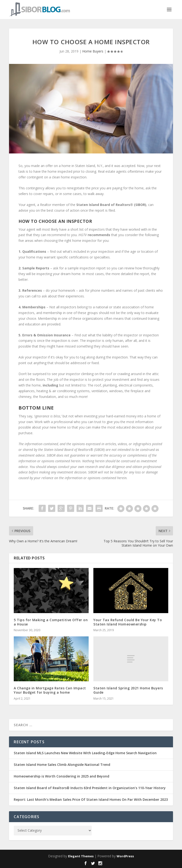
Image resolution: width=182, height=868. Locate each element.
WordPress (125, 856)
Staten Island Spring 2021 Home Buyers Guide (128, 690)
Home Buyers (93, 51)
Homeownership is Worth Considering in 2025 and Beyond (61, 776)
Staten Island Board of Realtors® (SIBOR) (111, 205)
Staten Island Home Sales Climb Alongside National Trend (62, 765)
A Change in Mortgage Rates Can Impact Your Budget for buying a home (50, 690)
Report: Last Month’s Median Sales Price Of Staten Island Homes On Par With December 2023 (91, 799)
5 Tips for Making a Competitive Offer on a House (51, 622)
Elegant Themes (81, 856)
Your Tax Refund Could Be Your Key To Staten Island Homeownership (128, 622)
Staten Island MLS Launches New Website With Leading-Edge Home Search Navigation (85, 753)
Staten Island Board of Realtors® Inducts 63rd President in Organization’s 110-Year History (90, 788)
